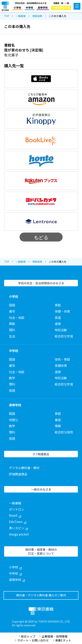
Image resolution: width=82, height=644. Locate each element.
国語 (12, 305)
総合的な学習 (64, 336)
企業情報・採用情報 (53, 636)
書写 (12, 311)
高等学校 (43, 8)
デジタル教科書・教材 (24, 468)
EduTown (18, 522)
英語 (58, 318)
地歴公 (14, 420)
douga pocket (19, 534)
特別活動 (61, 330)
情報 (58, 426)
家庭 (58, 305)
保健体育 (61, 366)
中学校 (29, 8)
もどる (41, 237)
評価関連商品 (18, 474)
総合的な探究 (64, 432)
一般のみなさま (61, 8)
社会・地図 (17, 318)
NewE (15, 515)
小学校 (17, 8)
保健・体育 (62, 311)
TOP (7, 16)
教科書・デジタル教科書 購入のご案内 (41, 595)
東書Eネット (62, 640)
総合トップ (27, 636)
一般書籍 (21, 16)
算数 (12, 324)
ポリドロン (17, 509)
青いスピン (18, 528)
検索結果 (37, 16)
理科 (12, 330)
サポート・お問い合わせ (32, 640)
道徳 (58, 324)
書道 (58, 420)
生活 (12, 336)
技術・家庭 (62, 359)
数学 (12, 378)
